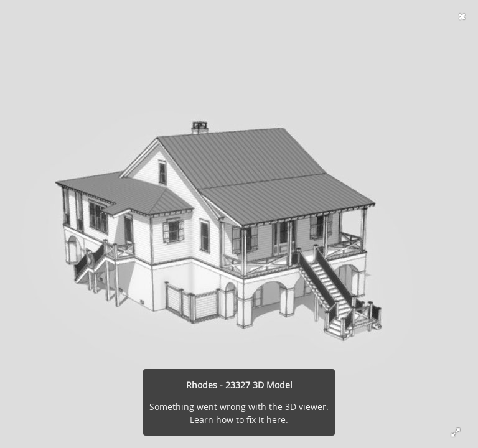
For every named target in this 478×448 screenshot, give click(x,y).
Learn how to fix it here (238, 420)
